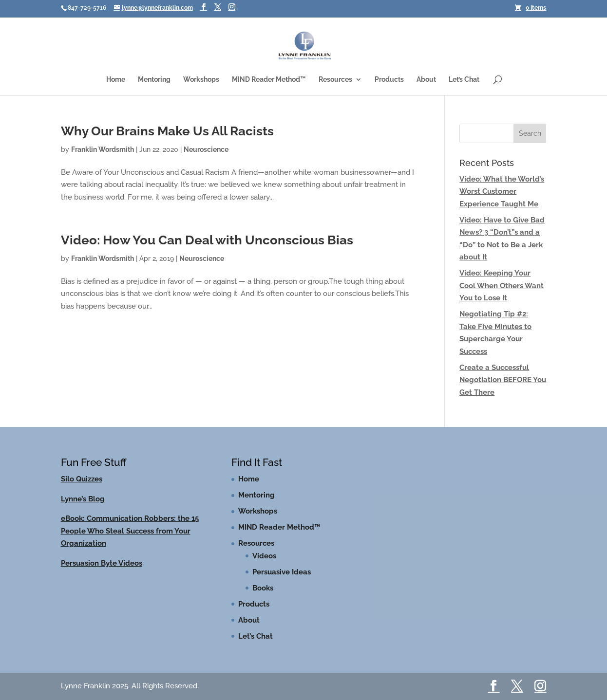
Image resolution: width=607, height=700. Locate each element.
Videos (264, 556)
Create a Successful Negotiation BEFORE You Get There (503, 380)
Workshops (201, 80)
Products (389, 80)
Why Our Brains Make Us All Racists (167, 131)
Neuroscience (206, 149)
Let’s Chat (464, 80)
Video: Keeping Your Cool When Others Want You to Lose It (502, 286)
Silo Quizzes (82, 479)
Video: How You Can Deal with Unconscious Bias (207, 240)
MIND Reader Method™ (269, 80)
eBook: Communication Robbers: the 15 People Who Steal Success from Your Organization (130, 531)
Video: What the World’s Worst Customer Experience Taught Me (502, 192)
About (426, 80)
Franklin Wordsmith (103, 149)
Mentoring (154, 80)
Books (263, 588)
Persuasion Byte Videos (102, 563)
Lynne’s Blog (83, 499)
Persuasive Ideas (282, 572)
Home (116, 80)
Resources (335, 80)
